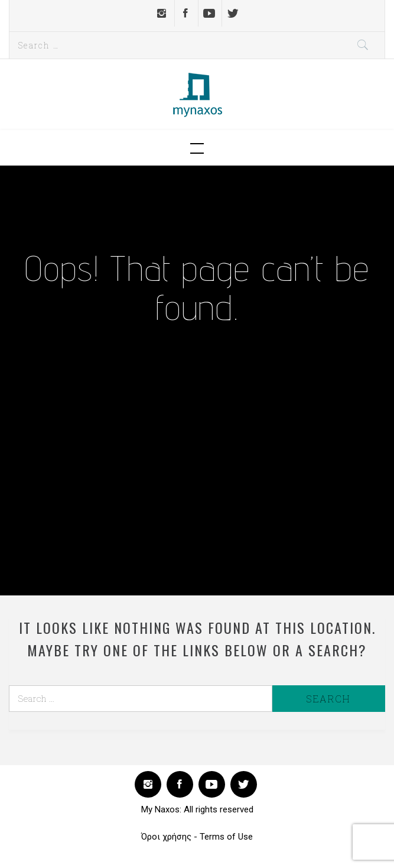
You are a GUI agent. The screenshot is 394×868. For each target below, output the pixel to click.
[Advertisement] (197, 448)
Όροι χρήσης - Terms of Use (197, 837)
